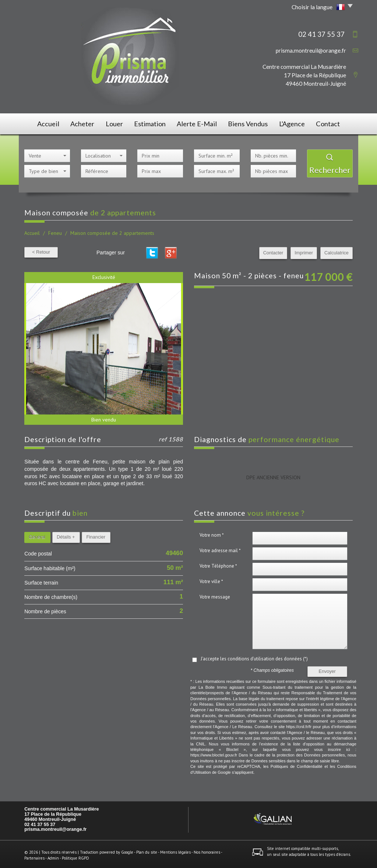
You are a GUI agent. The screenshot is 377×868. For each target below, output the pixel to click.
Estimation (153, 123)
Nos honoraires (207, 850)
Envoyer (327, 669)
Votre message (215, 595)
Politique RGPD (75, 855)
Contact (334, 123)
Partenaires (34, 855)
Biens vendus (249, 123)
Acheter (80, 123)
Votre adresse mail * (220, 548)
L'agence (295, 123)
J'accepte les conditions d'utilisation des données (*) (254, 657)
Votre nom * (212, 533)
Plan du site (147, 850)
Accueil (42, 123)
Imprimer (304, 251)
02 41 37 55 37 (40, 822)
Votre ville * (211, 579)
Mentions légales (175, 850)
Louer (115, 123)
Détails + (66, 535)
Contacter (273, 251)
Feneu (55, 231)
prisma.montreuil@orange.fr (311, 50)
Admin (53, 855)
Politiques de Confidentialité (297, 764)
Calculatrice (337, 251)
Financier (96, 535)
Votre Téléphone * (218, 564)
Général (37, 535)
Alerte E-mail (199, 123)
